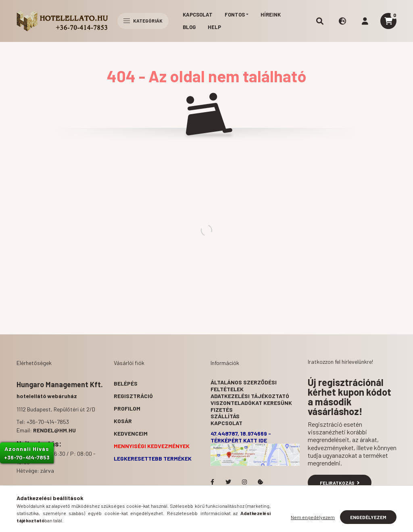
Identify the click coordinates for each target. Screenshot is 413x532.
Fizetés (222, 410)
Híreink (271, 15)
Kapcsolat (198, 15)
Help (214, 27)
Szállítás (225, 416)
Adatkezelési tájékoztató (250, 396)
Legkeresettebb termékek (153, 458)
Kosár (123, 421)
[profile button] (365, 21)
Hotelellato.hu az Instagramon (244, 482)
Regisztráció (133, 396)
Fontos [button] (235, 15)
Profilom (127, 408)
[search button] (320, 21)
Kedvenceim (131, 433)
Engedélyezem (368, 517)
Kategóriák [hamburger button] (143, 21)
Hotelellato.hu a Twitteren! (228, 482)
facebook (212, 482)
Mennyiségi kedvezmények (152, 446)
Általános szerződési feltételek (244, 386)
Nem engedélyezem (313, 517)
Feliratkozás (340, 483)
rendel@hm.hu (54, 430)
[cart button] (388, 21)
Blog (189, 27)
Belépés (126, 383)
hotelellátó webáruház (47, 396)
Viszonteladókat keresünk (251, 403)
